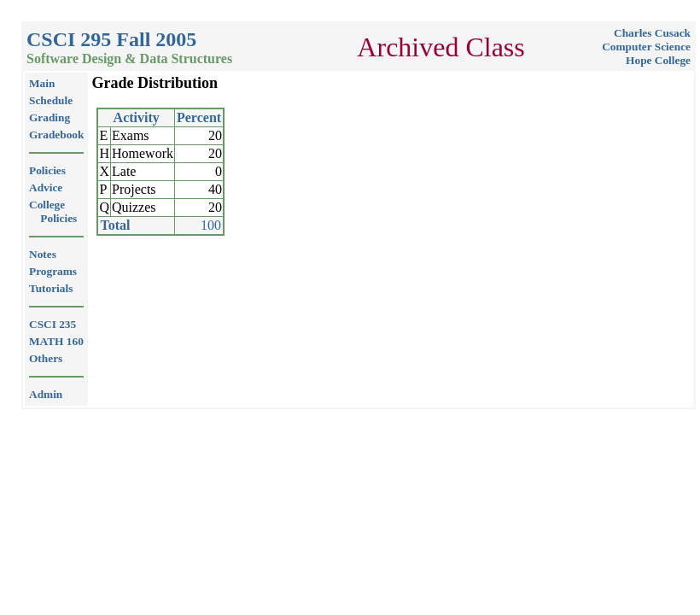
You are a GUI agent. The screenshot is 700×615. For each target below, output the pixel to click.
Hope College (658, 60)
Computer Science (646, 47)
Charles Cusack (652, 33)
